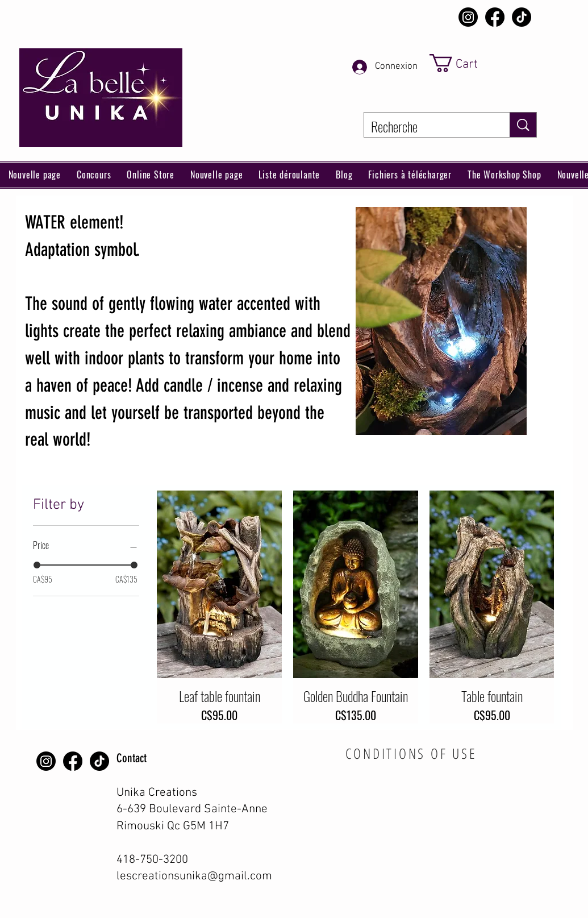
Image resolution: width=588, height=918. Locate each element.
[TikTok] (522, 17)
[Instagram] (468, 17)
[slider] (37, 565)
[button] (151, 175)
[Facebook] (495, 17)
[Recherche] (428, 127)
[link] (470, 63)
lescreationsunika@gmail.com (194, 876)
